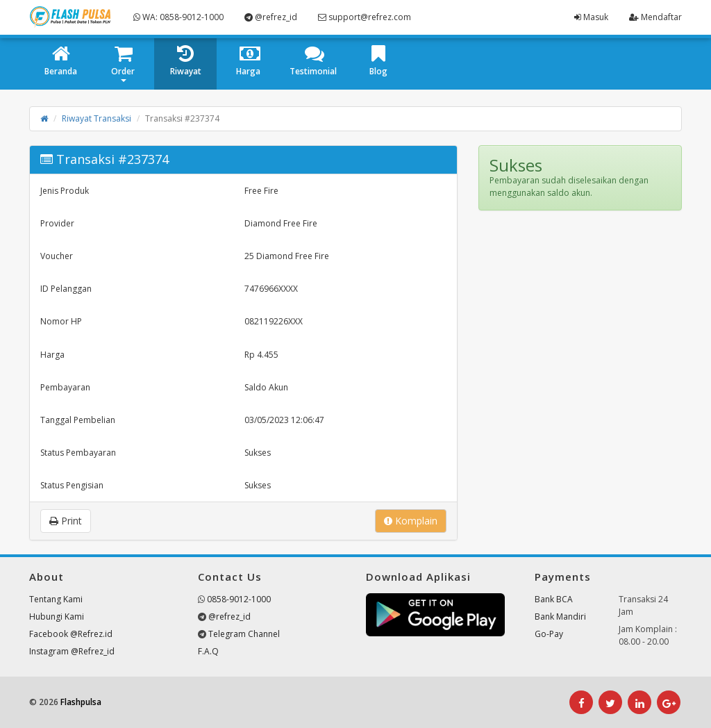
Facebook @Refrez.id (71, 634)
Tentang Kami (56, 599)
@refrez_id (271, 17)
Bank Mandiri (560, 617)
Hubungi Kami (57, 617)
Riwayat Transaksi (97, 118)
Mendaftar (655, 17)
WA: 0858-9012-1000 (178, 17)
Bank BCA (554, 599)
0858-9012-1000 (239, 599)
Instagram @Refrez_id (72, 651)
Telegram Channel (244, 634)
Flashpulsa (81, 702)
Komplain (411, 521)
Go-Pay (549, 634)
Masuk (591, 17)
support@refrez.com (365, 17)
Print (66, 521)
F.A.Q (208, 651)
